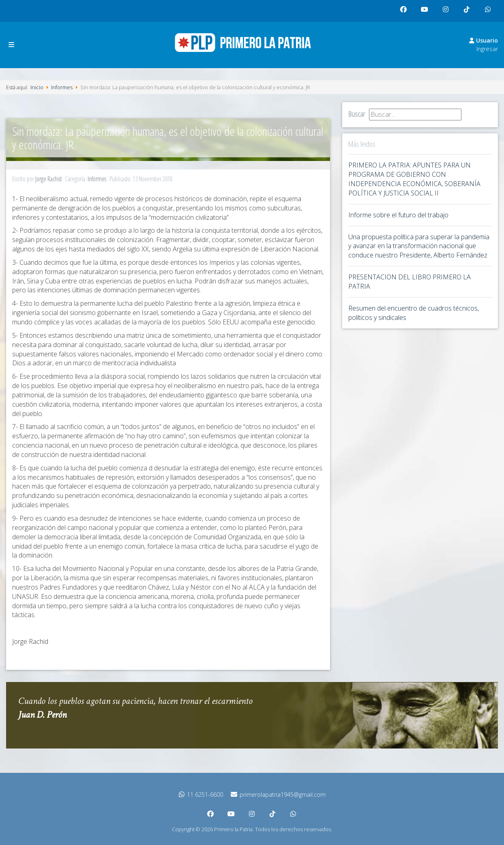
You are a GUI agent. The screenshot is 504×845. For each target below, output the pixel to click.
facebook (405, 13)
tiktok (468, 13)
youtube (427, 13)
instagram (448, 13)
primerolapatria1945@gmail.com (278, 795)
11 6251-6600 (201, 795)
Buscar (357, 114)
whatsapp (490, 13)
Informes (97, 179)
